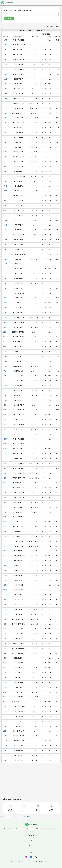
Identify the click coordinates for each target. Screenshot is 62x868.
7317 (5, 298)
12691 (5, 483)
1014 (5, 459)
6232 (5, 235)
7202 (5, 361)
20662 (5, 707)
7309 (5, 288)
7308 (5, 283)
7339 (5, 376)
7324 (5, 371)
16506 (5, 556)
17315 (5, 639)
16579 (5, 590)
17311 (5, 405)
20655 (5, 692)
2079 (5, 40)
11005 (5, 415)
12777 (5, 502)
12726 (5, 497)
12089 (5, 449)
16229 (5, 172)
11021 (5, 425)
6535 (5, 137)
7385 (5, 395)
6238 (5, 123)
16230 (5, 176)
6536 (5, 142)
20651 (5, 673)
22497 (5, 313)
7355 (5, 386)
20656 (5, 697)
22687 (5, 327)
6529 (5, 721)
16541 (5, 575)
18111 (5, 668)
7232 (5, 274)
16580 (5, 595)
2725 (5, 79)
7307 (5, 279)
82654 (5, 210)
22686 (5, 322)
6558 (5, 760)
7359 (5, 181)
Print (57, 27)
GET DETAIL (9, 18)
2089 (5, 50)
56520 (5, 351)
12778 (5, 507)
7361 (5, 303)
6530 (5, 726)
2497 (5, 60)
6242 (5, 128)
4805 (5, 89)
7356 (5, 390)
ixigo (31, 840)
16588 (5, 614)
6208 (5, 225)
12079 (5, 439)
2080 (5, 45)
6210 (5, 103)
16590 (5, 624)
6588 (5, 157)
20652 (5, 678)
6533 (5, 736)
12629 (5, 463)
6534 (5, 741)
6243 (5, 240)
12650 (5, 478)
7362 (5, 308)
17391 (5, 658)
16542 (5, 580)
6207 (5, 220)
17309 (5, 629)
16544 (5, 167)
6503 (5, 249)
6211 (5, 712)
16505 (5, 551)
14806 (5, 517)
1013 (5, 434)
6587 (5, 152)
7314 (5, 293)
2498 (5, 64)
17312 (5, 410)
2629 (5, 69)
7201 (5, 356)
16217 (5, 532)
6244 (5, 244)
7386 (5, 400)
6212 (5, 717)
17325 (5, 648)
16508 (5, 561)
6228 (5, 108)
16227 (5, 541)
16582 (5, 605)
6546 (5, 750)
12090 (5, 454)
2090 (5, 55)
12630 (5, 468)
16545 (5, 201)
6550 (5, 259)
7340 (5, 381)
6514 (5, 254)
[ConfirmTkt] (31, 825)
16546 (5, 585)
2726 (5, 84)
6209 (5, 98)
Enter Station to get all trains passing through (18, 10)
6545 (5, 746)
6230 (5, 113)
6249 (5, 133)
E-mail (50, 27)
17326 (5, 653)
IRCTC (29, 817)
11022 (5, 429)
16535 (5, 566)
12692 (5, 488)
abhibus (31, 846)
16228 (5, 546)
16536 (5, 571)
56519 (5, 347)
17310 (5, 634)
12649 (5, 473)
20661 (5, 702)
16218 (5, 536)
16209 (5, 522)
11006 (5, 420)
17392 (5, 663)
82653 (5, 206)
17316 (5, 643)
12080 (5, 444)
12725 (5, 493)
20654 (5, 687)
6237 (5, 118)
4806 (5, 94)
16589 (5, 619)
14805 (5, 512)
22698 (5, 342)
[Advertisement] (32, 782)
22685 (5, 317)
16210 (5, 527)
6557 (5, 755)
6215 (5, 230)
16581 (5, 600)
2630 (5, 74)
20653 (5, 682)
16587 (5, 609)
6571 (5, 264)
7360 (5, 186)
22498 (5, 731)
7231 (5, 191)
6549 (5, 147)
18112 (5, 215)
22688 (5, 332)
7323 (5, 366)
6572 (5, 269)
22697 (5, 337)
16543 (5, 162)
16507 (5, 196)
